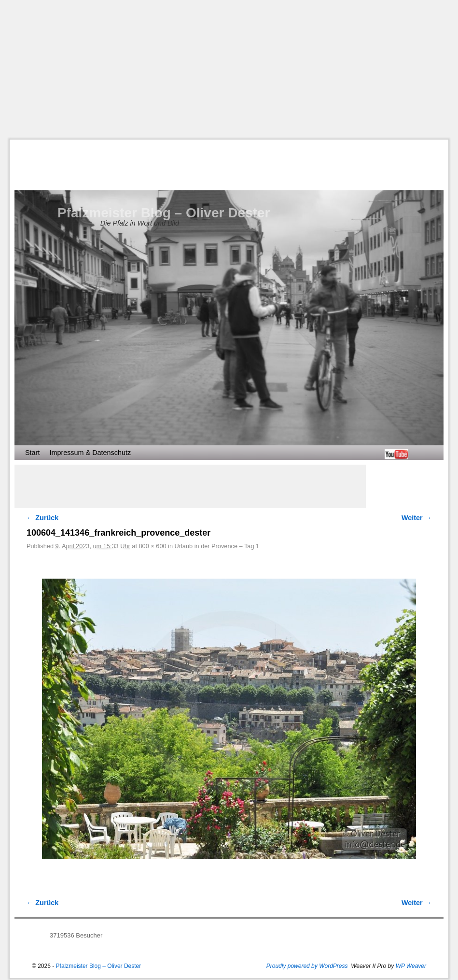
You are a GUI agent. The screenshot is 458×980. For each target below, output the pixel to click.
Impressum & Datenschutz (90, 453)
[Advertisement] (234, 70)
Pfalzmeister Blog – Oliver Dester (164, 213)
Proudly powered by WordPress (307, 966)
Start (32, 453)
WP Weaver (411, 966)
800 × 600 (152, 546)
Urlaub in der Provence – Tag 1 (217, 546)
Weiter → (416, 518)
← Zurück (42, 518)
